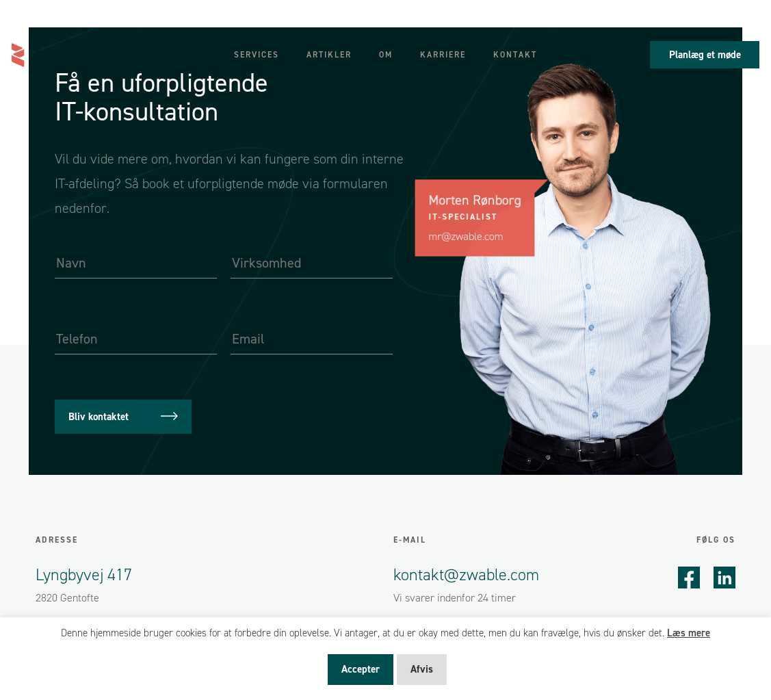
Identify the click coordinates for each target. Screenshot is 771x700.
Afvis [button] (422, 669)
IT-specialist (463, 217)
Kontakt (515, 55)
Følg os (716, 540)
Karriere (443, 55)
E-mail (410, 540)
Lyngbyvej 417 (84, 575)
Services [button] (257, 55)
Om (386, 55)
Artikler (329, 55)
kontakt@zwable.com (466, 575)
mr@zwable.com (466, 236)
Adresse (57, 540)
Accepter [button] (361, 669)
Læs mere (689, 633)
